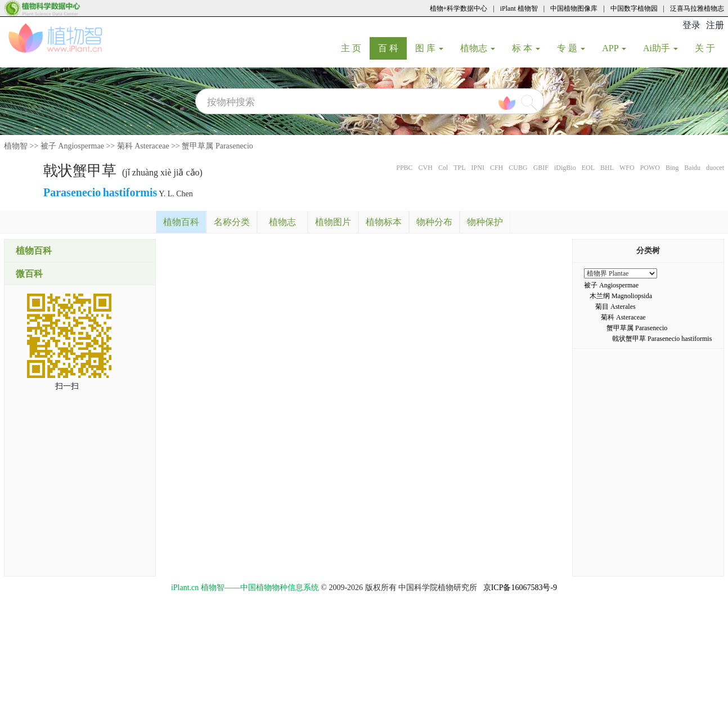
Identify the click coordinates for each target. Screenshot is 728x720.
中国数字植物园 (634, 8)
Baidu (692, 168)
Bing (672, 168)
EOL (588, 168)
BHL (607, 168)
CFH (496, 168)
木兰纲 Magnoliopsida (621, 296)
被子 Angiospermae (72, 146)
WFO (627, 168)
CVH (426, 168)
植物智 (16, 146)
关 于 (709, 48)
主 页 (355, 48)
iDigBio (565, 168)
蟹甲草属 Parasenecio (217, 146)
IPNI (478, 168)
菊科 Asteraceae (143, 146)
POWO (650, 168)
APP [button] (614, 48)
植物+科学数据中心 (459, 8)
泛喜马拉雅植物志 (697, 8)
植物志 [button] (478, 48)
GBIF (541, 168)
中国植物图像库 (574, 8)
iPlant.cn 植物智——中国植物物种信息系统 (245, 588)
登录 (691, 25)
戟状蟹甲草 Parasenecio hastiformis (662, 339)
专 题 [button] (571, 48)
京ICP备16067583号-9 (520, 588)
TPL (459, 168)
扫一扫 (67, 386)
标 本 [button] (526, 48)
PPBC (404, 168)
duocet (715, 168)
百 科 (392, 48)
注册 (715, 25)
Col (443, 168)
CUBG (518, 168)
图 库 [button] (429, 48)
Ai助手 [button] (660, 48)
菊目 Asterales (615, 307)
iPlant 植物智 (519, 8)
